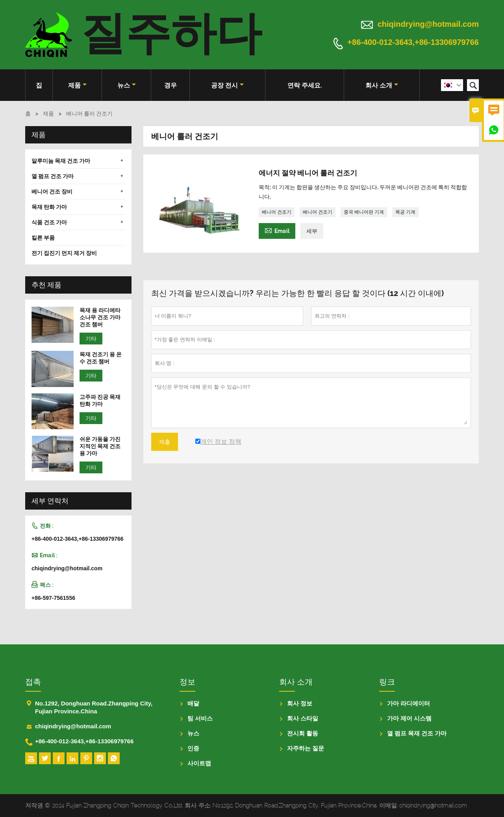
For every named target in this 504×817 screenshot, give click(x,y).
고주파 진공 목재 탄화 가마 (100, 400)
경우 (170, 85)
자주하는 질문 (306, 748)
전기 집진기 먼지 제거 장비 (64, 253)
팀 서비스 (200, 718)
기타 (91, 339)
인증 (193, 748)
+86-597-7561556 (53, 598)
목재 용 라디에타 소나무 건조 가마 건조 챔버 (100, 317)
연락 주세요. (305, 85)
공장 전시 (227, 85)
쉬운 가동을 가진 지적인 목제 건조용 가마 (100, 446)
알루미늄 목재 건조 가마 (61, 161)
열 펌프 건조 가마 (53, 176)
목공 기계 (405, 212)
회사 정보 (300, 703)
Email (277, 230)
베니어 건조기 (277, 212)
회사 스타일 (303, 718)
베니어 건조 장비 (52, 192)
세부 (312, 231)
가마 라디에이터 (409, 703)
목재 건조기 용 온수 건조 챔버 (101, 358)
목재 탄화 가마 (49, 207)
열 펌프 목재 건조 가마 (417, 733)
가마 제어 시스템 (409, 718)
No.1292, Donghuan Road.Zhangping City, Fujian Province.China (94, 707)
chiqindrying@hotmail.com (428, 24)
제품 (77, 85)
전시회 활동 (303, 733)
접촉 (33, 682)
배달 (193, 703)
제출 (165, 442)
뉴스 (127, 85)
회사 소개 (382, 85)
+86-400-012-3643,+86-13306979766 (413, 43)
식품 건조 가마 (49, 222)
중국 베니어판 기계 (364, 212)
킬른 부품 (43, 238)
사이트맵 (199, 763)
